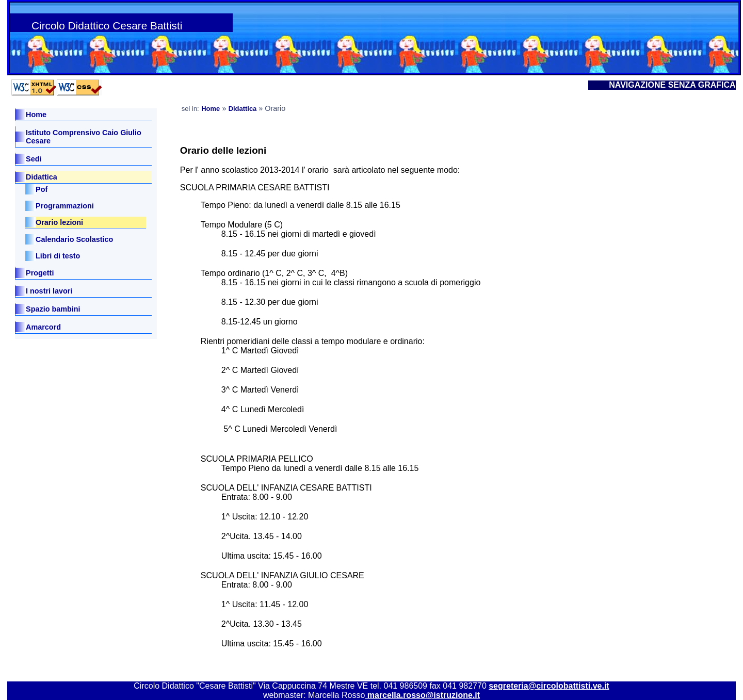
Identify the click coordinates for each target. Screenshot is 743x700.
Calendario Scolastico (74, 239)
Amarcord (43, 327)
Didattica (42, 177)
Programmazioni (65, 206)
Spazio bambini (53, 309)
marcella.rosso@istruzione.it (422, 695)
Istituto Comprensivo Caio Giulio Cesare (84, 137)
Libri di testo (58, 256)
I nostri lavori (49, 291)
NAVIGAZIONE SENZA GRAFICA (672, 85)
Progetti (40, 273)
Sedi (35, 159)
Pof (42, 189)
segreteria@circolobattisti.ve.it (549, 686)
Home (36, 115)
